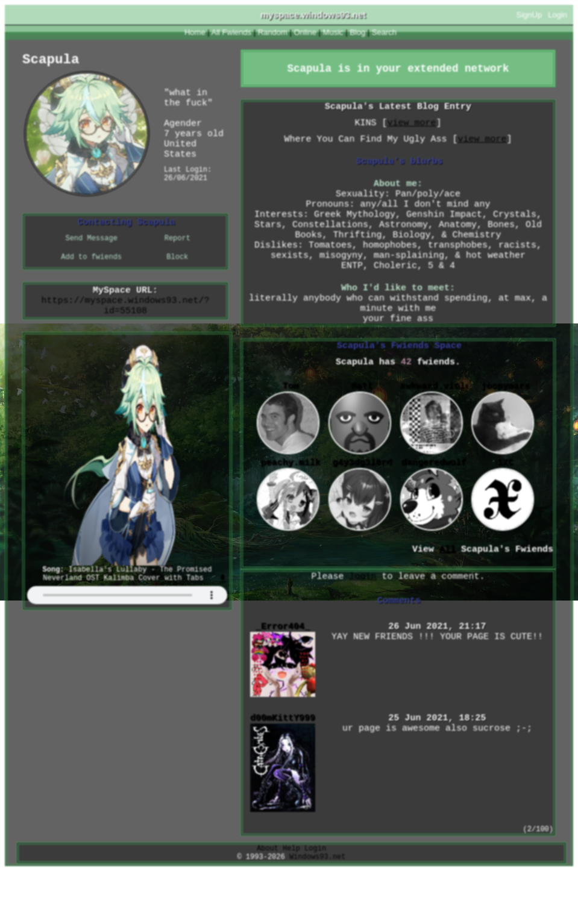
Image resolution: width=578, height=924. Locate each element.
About (268, 899)
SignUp (529, 15)
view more (411, 128)
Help (291, 899)
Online (305, 32)
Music (333, 32)
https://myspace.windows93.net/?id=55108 (125, 314)
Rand (273, 32)
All (231, 32)
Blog (357, 32)
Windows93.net (318, 909)
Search (384, 32)
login (363, 620)
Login (558, 15)
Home (195, 32)
